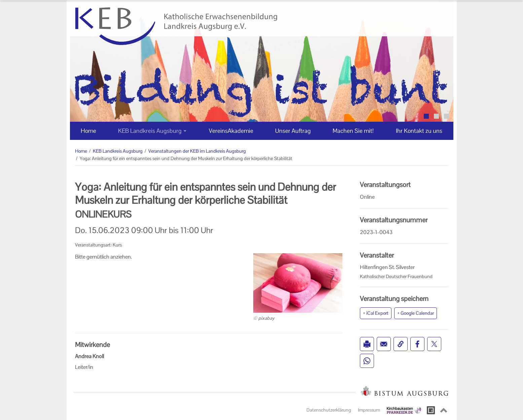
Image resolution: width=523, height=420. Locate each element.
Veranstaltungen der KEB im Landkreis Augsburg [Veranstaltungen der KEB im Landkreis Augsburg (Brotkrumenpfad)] (197, 151)
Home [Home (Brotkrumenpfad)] (81, 151)
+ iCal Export (376, 313)
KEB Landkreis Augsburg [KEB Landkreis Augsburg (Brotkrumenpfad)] (118, 151)
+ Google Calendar (416, 313)
